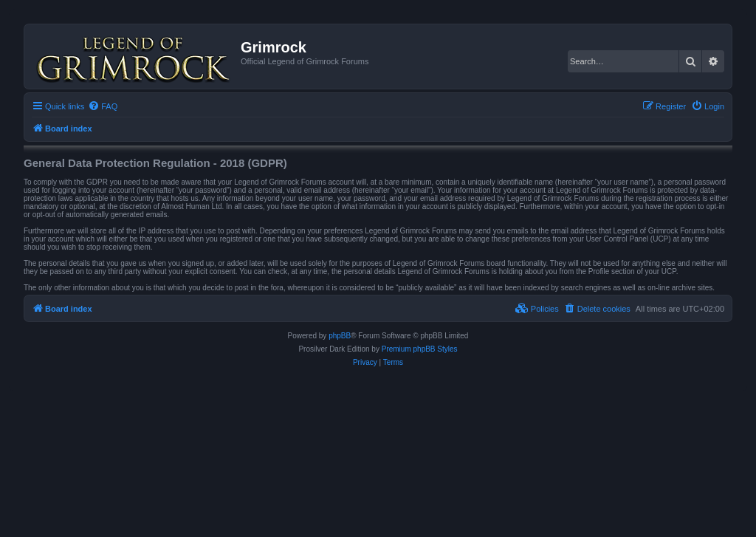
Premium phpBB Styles (420, 349)
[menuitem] (103, 106)
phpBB (340, 336)
